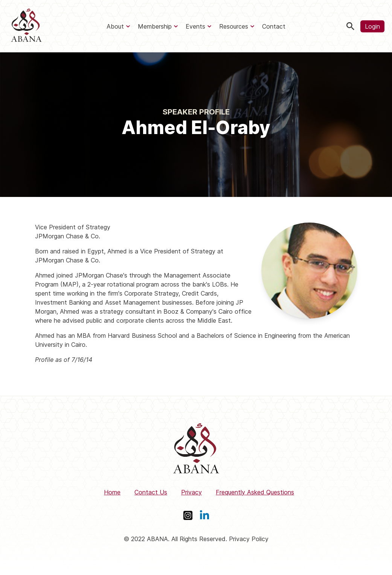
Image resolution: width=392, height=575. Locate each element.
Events (195, 26)
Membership (155, 26)
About (115, 26)
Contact (274, 26)
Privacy (191, 492)
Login (372, 26)
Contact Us (151, 492)
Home (112, 492)
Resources (234, 26)
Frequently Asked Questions (255, 492)
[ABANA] (26, 26)
